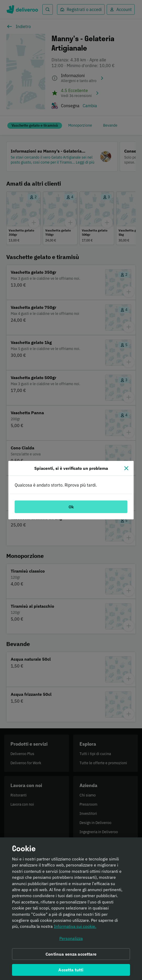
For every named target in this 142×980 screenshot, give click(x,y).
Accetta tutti (71, 973)
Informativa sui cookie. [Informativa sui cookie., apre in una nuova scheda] (75, 929)
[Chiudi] (126, 468)
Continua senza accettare (71, 957)
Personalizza (71, 941)
